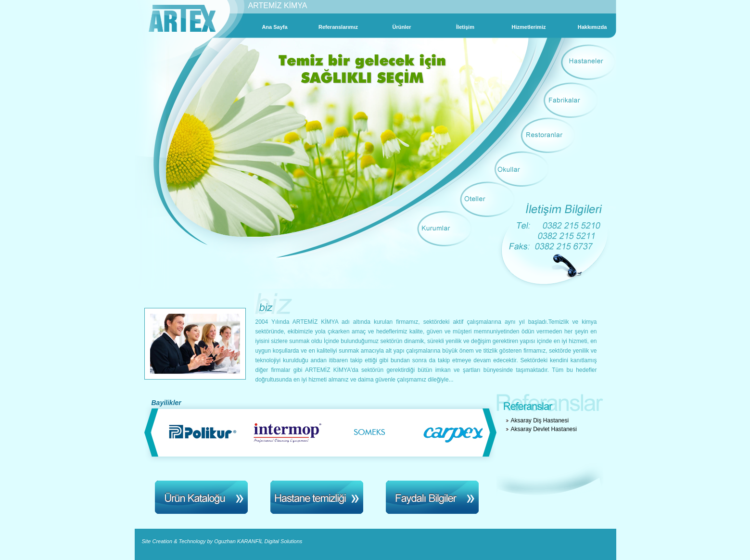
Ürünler (401, 27)
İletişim (465, 27)
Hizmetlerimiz (529, 27)
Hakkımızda (592, 27)
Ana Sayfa (274, 27)
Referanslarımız (338, 27)
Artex (182, 19)
